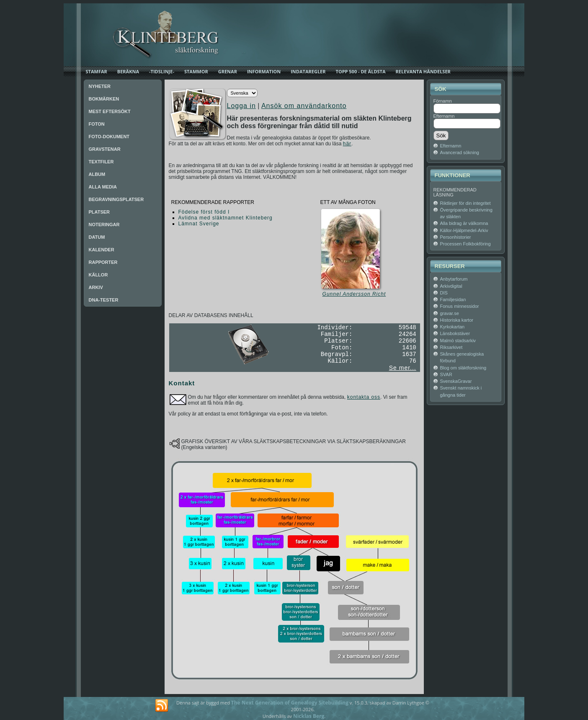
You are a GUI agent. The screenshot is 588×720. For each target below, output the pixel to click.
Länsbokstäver (455, 333)
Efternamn (444, 116)
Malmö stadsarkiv (458, 341)
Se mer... (403, 368)
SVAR (446, 374)
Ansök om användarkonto (304, 106)
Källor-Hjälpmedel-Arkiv (464, 230)
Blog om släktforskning (463, 368)
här (347, 144)
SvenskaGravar (456, 381)
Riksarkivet (451, 347)
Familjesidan (453, 299)
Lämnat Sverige (199, 224)
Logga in (241, 106)
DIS (444, 293)
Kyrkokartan (453, 327)
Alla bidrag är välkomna (464, 223)
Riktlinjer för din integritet (465, 203)
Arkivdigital (451, 286)
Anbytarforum (454, 279)
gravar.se (450, 313)
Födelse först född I (204, 212)
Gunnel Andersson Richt (354, 294)
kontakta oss (364, 397)
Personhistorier (456, 237)
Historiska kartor (457, 320)
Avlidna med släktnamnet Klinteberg (226, 218)
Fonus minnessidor (460, 306)
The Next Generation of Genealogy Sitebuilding (290, 703)
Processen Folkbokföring (465, 244)
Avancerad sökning (460, 152)
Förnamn (443, 101)
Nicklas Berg (309, 716)
